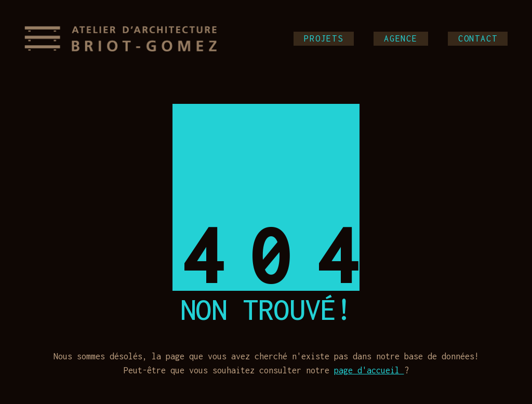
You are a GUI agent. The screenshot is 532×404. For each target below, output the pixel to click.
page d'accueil (369, 370)
